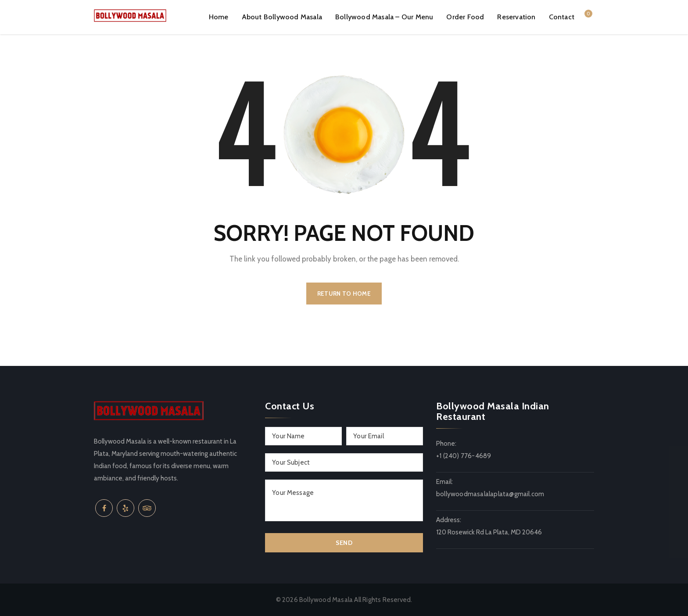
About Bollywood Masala (282, 17)
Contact (562, 17)
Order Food (465, 17)
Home (219, 17)
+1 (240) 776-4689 (464, 456)
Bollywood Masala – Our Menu (384, 17)
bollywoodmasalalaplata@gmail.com (490, 494)
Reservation (516, 17)
